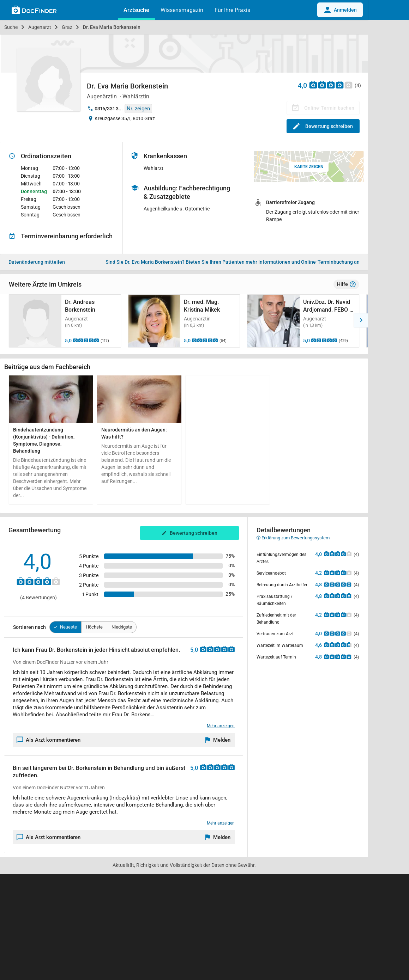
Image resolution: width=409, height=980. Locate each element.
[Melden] (218, 740)
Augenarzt (40, 27)
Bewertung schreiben (323, 126)
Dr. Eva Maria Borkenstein (112, 27)
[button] (7, 320)
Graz (67, 27)
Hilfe (346, 284)
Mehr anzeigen (221, 726)
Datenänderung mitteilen (37, 262)
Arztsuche (136, 10)
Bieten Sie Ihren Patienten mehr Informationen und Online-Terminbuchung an (233, 262)
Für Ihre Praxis (232, 10)
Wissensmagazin (182, 10)
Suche (11, 27)
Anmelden (340, 10)
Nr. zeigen (138, 109)
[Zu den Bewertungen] (331, 84)
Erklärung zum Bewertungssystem (293, 538)
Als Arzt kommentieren (49, 740)
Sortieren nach (29, 627)
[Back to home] (34, 11)
